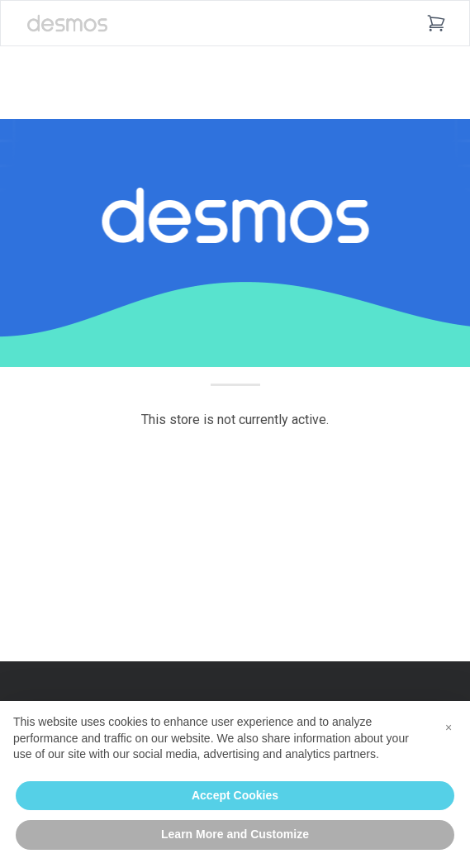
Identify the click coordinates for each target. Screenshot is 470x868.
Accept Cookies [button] (235, 795)
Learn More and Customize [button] (235, 834)
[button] (449, 727)
